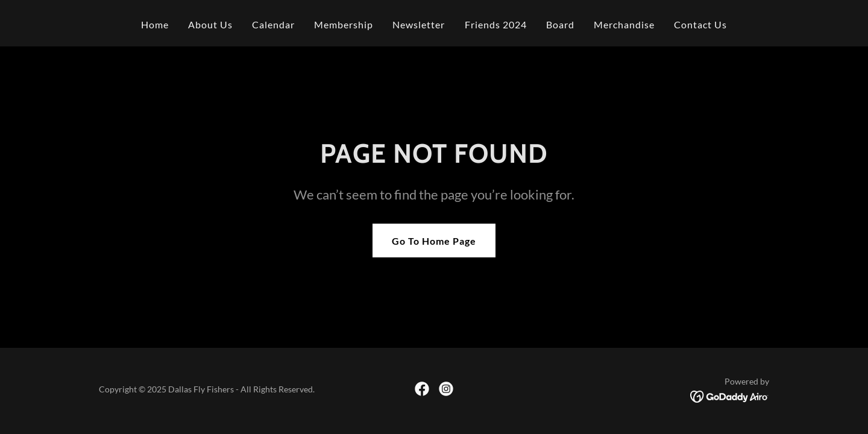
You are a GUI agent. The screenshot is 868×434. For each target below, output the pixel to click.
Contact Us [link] (700, 24)
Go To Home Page (434, 241)
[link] (422, 389)
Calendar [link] (273, 24)
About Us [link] (210, 24)
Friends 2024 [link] (496, 24)
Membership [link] (344, 24)
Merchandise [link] (624, 24)
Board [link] (560, 24)
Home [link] (155, 24)
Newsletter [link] (419, 24)
